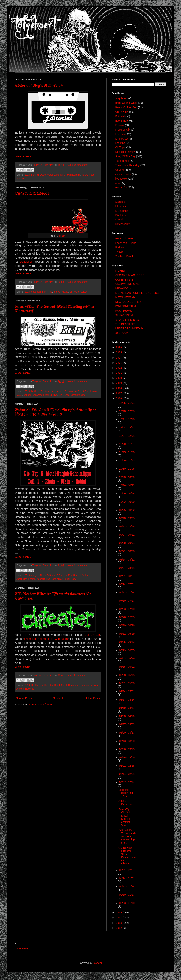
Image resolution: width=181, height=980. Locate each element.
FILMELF (121, 271)
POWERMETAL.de (126, 306)
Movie (65, 292)
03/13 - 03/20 (127, 741)
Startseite (59, 698)
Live (55, 395)
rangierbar (57, 579)
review (83, 292)
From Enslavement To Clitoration (46, 639)
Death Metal (46, 175)
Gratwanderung (72, 175)
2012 (119, 928)
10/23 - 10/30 (127, 477)
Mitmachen (122, 211)
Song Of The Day (125, 156)
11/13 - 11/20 (127, 452)
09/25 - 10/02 (127, 510)
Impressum (21, 948)
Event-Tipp (83, 391)
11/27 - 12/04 (127, 436)
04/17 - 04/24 (127, 700)
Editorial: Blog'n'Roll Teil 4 (39, 86)
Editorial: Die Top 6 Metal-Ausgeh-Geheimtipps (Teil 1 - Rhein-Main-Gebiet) (56, 412)
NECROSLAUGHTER (128, 302)
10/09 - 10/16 (127, 494)
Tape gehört (122, 161)
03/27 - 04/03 (127, 724)
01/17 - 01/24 (127, 886)
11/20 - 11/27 (127, 444)
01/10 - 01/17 (127, 895)
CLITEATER (92, 635)
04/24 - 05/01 (127, 691)
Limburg (48, 395)
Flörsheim (62, 575)
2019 (119, 383)
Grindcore (73, 685)
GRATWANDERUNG (128, 284)
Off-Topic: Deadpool (32, 194)
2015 (119, 912)
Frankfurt (73, 575)
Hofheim (83, 575)
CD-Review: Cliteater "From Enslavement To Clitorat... (127, 856)
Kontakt (120, 220)
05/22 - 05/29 (127, 659)
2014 (119, 918)
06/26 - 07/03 (127, 617)
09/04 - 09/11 (127, 535)
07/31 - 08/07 (127, 576)
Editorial (58, 175)
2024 (119, 358)
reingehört (121, 187)
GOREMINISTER (125, 280)
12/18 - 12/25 (127, 411)
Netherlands (86, 685)
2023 (119, 363)
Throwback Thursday (127, 165)
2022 (119, 368)
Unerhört (120, 170)
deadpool (36, 292)
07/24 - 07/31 (127, 584)
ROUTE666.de (124, 311)
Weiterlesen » (23, 156)
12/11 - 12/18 (127, 419)
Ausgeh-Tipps (38, 575)
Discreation (71, 391)
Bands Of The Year (126, 107)
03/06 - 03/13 (127, 749)
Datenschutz (123, 224)
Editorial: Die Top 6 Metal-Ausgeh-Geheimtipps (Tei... (127, 836)
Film (44, 292)
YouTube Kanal (124, 256)
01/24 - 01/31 (127, 878)
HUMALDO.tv (123, 288)
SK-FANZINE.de (125, 315)
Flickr (62, 236)
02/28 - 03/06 (127, 757)
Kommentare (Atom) (41, 705)
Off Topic (74, 292)
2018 (119, 388)
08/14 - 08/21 (127, 560)
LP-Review (122, 139)
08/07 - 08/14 (127, 568)
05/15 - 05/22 (127, 667)
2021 (119, 373)
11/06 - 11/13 (127, 460)
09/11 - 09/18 (127, 526)
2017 (119, 393)
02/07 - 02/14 (127, 782)
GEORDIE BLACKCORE (130, 275)
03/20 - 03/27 (127, 733)
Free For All (122, 130)
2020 (119, 378)
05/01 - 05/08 (127, 683)
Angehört (121, 99)
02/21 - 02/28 (127, 766)
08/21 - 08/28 (127, 551)
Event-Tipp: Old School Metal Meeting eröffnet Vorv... (126, 817)
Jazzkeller (22, 579)
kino (50, 292)
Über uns (121, 206)
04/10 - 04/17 (127, 708)
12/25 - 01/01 (127, 403)
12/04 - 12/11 (127, 428)
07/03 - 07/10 (127, 609)
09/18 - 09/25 (127, 518)
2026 (119, 347)
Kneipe (32, 579)
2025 (119, 352)
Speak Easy (70, 579)
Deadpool (26, 262)
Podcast (120, 247)
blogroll (35, 175)
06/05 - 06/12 (127, 642)
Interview (121, 134)
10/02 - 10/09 (127, 502)
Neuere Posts (24, 698)
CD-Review (37, 685)
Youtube (21, 179)
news (118, 183)
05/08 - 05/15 (127, 675)
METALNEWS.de (125, 297)
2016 (27, 175)
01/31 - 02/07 (127, 870)
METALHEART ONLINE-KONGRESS (137, 293)
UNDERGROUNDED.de (129, 328)
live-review (121, 179)
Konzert (41, 579)
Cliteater (49, 685)
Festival (120, 125)
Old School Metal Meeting (72, 395)
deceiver (59, 391)
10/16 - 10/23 (127, 485)
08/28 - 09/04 (127, 543)
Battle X (35, 391)
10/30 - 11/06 (127, 469)
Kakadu (28, 395)
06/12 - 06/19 (127, 634)
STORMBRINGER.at (127, 320)
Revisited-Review (125, 152)
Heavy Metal (88, 175)
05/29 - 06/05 (127, 650)
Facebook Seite (124, 238)
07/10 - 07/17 (127, 601)
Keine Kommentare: (77, 165)
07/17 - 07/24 (127, 592)
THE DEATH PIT (125, 324)
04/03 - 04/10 (127, 716)
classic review (123, 174)
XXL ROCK (122, 333)
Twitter (119, 252)
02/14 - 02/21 (127, 774)
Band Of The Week (126, 103)
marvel (57, 292)
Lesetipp (120, 143)
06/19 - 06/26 (127, 625)
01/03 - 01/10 (127, 903)
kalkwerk (37, 395)
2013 (119, 923)
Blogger (97, 963)
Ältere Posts (93, 698)
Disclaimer (121, 215)
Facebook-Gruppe (126, 243)
